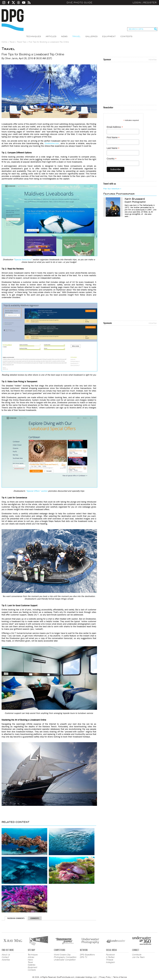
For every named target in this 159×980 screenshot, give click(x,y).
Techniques (33, 36)
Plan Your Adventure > (112, 189)
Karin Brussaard (135, 199)
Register (150, 3)
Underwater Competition (65, 960)
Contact (5, 957)
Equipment (109, 36)
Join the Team (138, 957)
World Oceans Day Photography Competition (65, 956)
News (64, 36)
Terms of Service (120, 977)
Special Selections (23, 260)
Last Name (113, 148)
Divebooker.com (52, 143)
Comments (35, 918)
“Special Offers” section (37, 491)
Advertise (153, 59)
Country (112, 159)
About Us (6, 955)
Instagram (111, 962)
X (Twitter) (110, 957)
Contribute (137, 955)
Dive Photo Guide (79, 3)
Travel (76, 36)
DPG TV (84, 957)
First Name (113, 138)
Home (4, 42)
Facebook (110, 955)
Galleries (91, 36)
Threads (110, 960)
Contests (126, 36)
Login (137, 3)
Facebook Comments (16, 918)
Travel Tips (22, 42)
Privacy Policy (105, 977)
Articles (51, 36)
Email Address (115, 127)
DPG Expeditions (87, 955)
